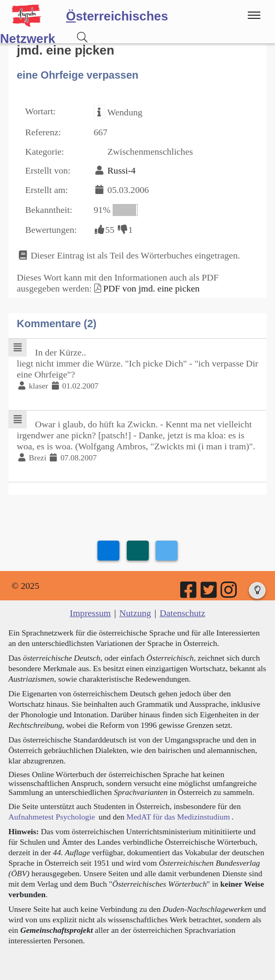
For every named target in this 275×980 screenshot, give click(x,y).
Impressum (90, 613)
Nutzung (135, 613)
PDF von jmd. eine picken (151, 288)
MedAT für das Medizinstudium (178, 817)
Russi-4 (122, 170)
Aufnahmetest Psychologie (52, 817)
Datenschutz (183, 613)
